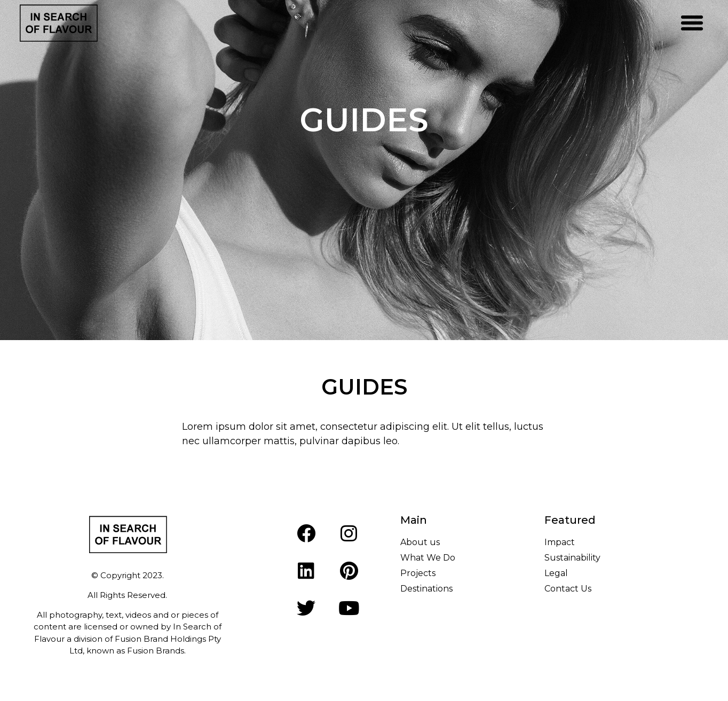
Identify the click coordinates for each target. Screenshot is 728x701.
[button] (692, 23)
